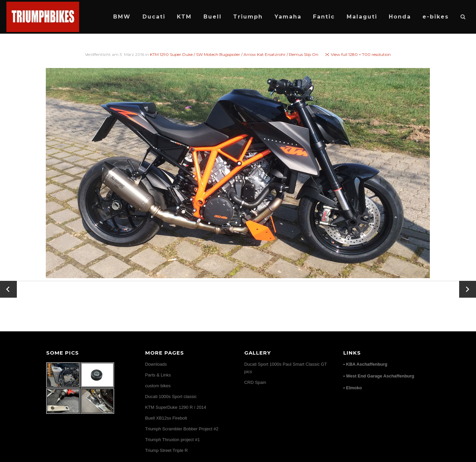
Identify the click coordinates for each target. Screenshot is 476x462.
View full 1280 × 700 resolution (361, 54)
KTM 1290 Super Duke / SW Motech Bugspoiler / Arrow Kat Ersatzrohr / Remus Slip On (234, 54)
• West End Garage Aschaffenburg (379, 376)
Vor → (468, 285)
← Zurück (9, 289)
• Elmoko (353, 388)
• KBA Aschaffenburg (365, 364)
